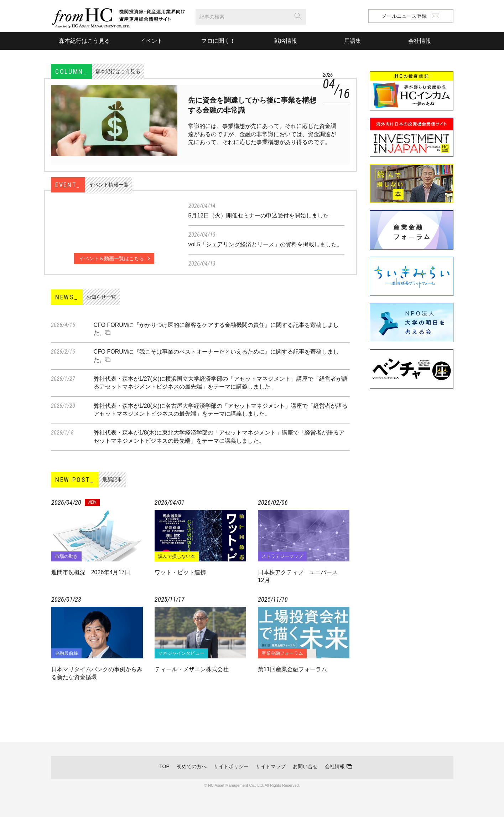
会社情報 (335, 766)
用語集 (353, 41)
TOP (164, 766)
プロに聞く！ (218, 41)
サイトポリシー (231, 766)
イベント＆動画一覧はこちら (111, 258)
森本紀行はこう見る (84, 41)
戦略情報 (286, 41)
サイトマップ (271, 766)
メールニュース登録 (411, 16)
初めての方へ (192, 766)
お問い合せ (305, 766)
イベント (151, 41)
